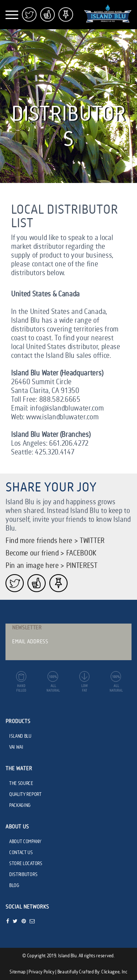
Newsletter (27, 628)
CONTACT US (21, 853)
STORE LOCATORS (26, 864)
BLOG (14, 886)
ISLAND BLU (20, 736)
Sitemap (18, 972)
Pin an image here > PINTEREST (52, 566)
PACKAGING (20, 805)
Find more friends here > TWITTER (55, 541)
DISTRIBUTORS (23, 875)
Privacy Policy (41, 972)
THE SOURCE (21, 783)
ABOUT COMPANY (25, 842)
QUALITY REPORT (25, 794)
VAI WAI (16, 747)
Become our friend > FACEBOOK (51, 553)
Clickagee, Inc (114, 972)
